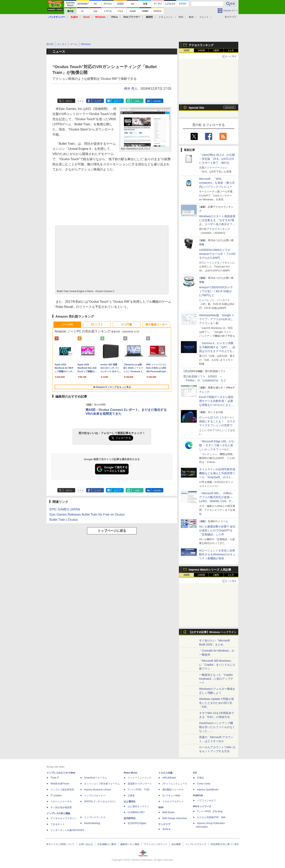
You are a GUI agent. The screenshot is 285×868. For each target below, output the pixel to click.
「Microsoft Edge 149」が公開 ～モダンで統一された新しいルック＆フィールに (217, 445)
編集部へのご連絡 (130, 844)
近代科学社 (130, 818)
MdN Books (168, 812)
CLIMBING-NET (136, 812)
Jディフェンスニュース (175, 784)
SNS (181, 17)
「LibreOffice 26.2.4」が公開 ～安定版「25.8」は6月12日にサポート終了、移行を (217, 159)
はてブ (117, 101)
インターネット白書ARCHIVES (67, 830)
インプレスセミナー (95, 796)
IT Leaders (56, 796)
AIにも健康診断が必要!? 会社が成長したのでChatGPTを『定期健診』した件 (217, 530)
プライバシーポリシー (155, 844)
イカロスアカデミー (173, 801)
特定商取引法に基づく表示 (225, 844)
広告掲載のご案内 (107, 844)
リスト (80, 101)
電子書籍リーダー (156, 325)
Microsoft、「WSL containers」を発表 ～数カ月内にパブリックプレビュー (217, 183)
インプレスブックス (95, 817)
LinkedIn (157, 101)
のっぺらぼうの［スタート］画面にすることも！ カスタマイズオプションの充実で (217, 421)
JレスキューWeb (171, 796)
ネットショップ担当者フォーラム (102, 784)
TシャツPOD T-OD (139, 790)
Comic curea (204, 784)
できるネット (58, 824)
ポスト (69, 101)
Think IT (55, 778)
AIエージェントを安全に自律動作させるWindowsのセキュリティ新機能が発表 (217, 554)
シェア (98, 101)
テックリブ (164, 824)
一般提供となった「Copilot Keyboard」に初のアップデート (216, 679)
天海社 (200, 778)
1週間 (216, 50)
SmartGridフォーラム (95, 778)
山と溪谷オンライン (138, 806)
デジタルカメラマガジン (64, 818)
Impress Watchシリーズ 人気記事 (210, 570)
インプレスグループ (196, 844)
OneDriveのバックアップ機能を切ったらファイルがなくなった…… (217, 727)
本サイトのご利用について (60, 844)
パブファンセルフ (206, 800)
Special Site (196, 108)
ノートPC (67, 325)
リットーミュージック (140, 778)
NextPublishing (92, 823)
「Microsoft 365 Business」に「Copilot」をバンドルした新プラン (217, 665)
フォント (204, 17)
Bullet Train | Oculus (64, 520)
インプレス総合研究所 (62, 790)
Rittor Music (131, 773)
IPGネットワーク (202, 806)
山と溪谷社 (130, 801)
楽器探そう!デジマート (140, 784)
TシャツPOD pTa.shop (210, 811)
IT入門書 (127, 325)
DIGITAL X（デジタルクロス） (100, 801)
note (137, 101)
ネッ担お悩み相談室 (61, 807)
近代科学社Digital (137, 823)
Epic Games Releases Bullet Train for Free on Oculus (87, 514)
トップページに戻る (112, 531)
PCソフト (97, 325)
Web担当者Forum (60, 784)
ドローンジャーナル (61, 801)
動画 (191, 17)
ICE (195, 773)
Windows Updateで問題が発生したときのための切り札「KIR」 (217, 703)
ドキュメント (166, 17)
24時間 (201, 50)
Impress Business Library (97, 790)
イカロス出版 (165, 773)
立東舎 (131, 796)
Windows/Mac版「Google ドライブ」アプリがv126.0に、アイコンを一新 (217, 319)
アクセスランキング (201, 45)
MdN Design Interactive (175, 818)
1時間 (187, 50)
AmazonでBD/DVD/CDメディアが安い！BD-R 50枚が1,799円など (216, 291)
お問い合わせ (86, 844)
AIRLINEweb (169, 778)
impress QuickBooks (208, 790)
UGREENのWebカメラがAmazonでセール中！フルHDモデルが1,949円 (217, 254)
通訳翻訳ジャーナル (173, 790)
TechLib (166, 829)
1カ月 (231, 50)
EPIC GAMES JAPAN (65, 509)
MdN (161, 807)
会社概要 (176, 844)
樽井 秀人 (131, 89)
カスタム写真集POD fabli (211, 817)
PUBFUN (198, 796)
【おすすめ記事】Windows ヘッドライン (212, 632)
